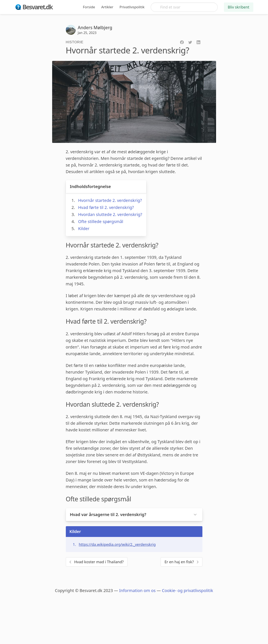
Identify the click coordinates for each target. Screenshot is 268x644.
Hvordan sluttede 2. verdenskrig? (110, 214)
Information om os (137, 590)
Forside (89, 7)
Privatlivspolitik (132, 7)
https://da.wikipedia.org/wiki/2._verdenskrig (117, 544)
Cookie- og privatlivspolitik (187, 590)
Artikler (107, 7)
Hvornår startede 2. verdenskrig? (110, 200)
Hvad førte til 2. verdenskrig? (106, 207)
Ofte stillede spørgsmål (101, 221)
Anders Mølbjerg (95, 28)
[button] (134, 515)
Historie (75, 42)
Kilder (84, 229)
